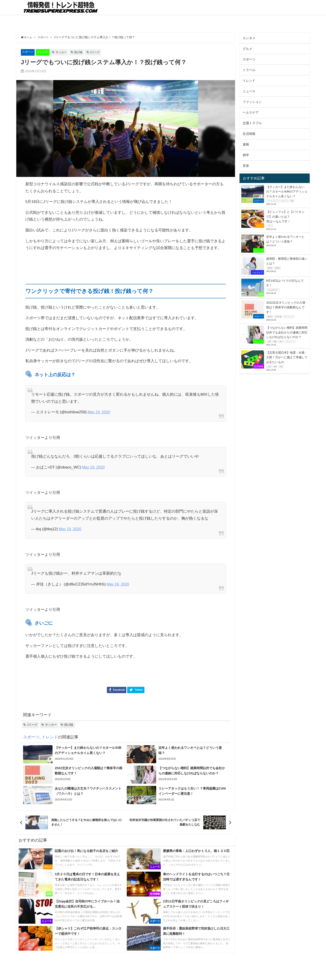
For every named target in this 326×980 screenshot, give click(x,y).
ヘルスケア (251, 112)
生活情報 (249, 134)
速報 (246, 144)
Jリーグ (99, 52)
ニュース (249, 91)
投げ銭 (81, 52)
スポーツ (28, 52)
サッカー (63, 52)
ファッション (252, 102)
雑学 (246, 155)
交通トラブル (252, 123)
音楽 (246, 166)
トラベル (249, 70)
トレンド (44, 52)
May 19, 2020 (99, 412)
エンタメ (249, 38)
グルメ (247, 49)
